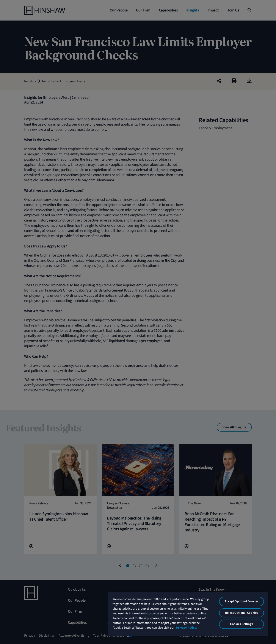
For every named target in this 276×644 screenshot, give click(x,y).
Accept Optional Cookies (241, 601)
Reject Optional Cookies (241, 613)
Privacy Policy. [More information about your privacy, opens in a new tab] (187, 628)
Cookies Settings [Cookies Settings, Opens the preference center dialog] (241, 624)
